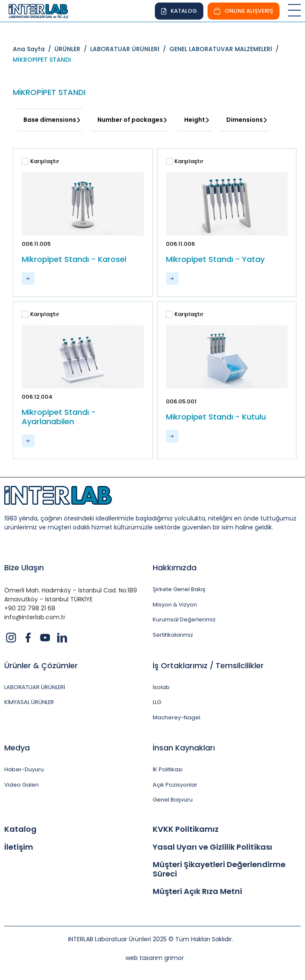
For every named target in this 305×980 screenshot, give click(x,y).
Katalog (20, 829)
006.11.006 (180, 244)
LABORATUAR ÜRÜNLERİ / (130, 49)
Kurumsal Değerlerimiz (184, 620)
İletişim (19, 847)
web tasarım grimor (155, 958)
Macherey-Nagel (177, 718)
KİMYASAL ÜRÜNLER (29, 702)
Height (195, 120)
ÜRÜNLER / (72, 49)
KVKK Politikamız (186, 829)
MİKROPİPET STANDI (42, 60)
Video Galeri (21, 785)
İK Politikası (168, 770)
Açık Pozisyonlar (175, 785)
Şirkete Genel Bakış (179, 589)
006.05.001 (181, 401)
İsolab (161, 687)
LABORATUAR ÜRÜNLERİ (35, 687)
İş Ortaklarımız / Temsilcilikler (208, 665)
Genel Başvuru (173, 800)
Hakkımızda (175, 568)
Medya (17, 748)
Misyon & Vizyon (175, 605)
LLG (157, 702)
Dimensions (245, 120)
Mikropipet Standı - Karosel (74, 259)
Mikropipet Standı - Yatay (215, 259)
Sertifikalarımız (173, 635)
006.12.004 (37, 397)
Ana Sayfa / (34, 49)
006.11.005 (36, 244)
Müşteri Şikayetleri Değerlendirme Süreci (219, 869)
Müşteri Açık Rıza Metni (197, 891)
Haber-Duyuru (24, 770)
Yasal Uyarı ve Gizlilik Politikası (212, 847)
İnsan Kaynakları (184, 748)
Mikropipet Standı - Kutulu (216, 417)
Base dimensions (50, 120)
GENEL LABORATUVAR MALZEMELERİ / (226, 49)
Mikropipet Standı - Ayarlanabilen (59, 417)
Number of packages (130, 120)
